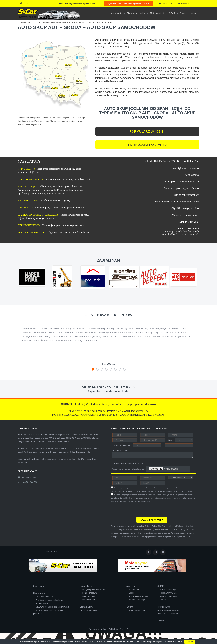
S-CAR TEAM (164, 607)
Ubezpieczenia (89, 596)
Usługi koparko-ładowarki (93, 589)
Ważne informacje (137, 600)
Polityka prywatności (136, 610)
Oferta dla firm (86, 607)
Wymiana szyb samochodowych (50, 600)
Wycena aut (134, 589)
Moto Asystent (88, 600)
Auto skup (131, 586)
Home (36, 22)
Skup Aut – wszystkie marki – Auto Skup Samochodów (66, 22)
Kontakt (161, 621)
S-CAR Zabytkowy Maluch (169, 610)
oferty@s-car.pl (29, 477)
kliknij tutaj (141, 469)
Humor (163, 600)
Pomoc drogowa (89, 593)
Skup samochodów (44, 597)
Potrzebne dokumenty (138, 596)
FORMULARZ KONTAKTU (147, 145)
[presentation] (134, 509)
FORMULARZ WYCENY (147, 131)
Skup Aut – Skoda (104, 22)
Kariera (130, 607)
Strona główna (40, 586)
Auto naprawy (42, 603)
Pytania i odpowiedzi (169, 596)
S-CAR (160, 586)
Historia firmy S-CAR (169, 593)
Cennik (132, 593)
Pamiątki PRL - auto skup (169, 614)
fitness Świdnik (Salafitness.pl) (115, 629)
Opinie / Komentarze (89, 610)
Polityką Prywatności (82, 642)
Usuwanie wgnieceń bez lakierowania (52, 607)
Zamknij (190, 642)
